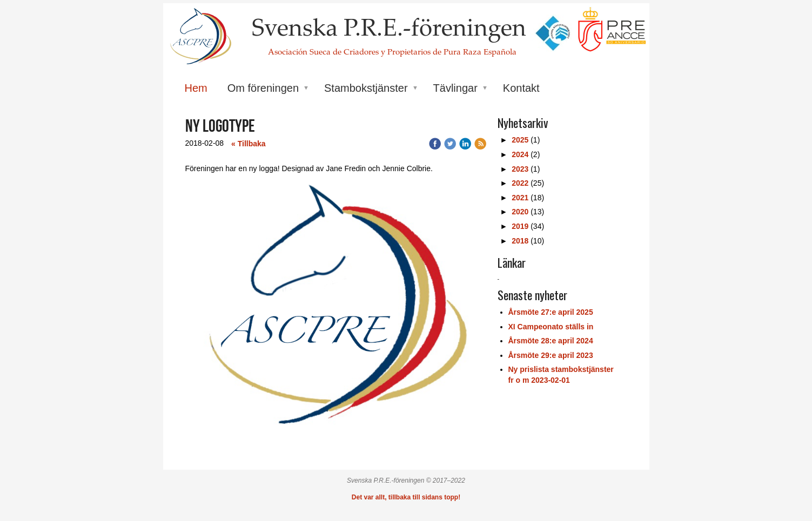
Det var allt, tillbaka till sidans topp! (406, 497)
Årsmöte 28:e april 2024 (551, 341)
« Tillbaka (249, 144)
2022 (520, 183)
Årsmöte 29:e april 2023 (551, 355)
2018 (520, 241)
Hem (196, 88)
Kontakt (521, 88)
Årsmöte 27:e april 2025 (551, 312)
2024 (520, 154)
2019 (520, 226)
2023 (520, 169)
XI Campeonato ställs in (551, 327)
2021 (520, 198)
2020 (520, 212)
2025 (520, 140)
